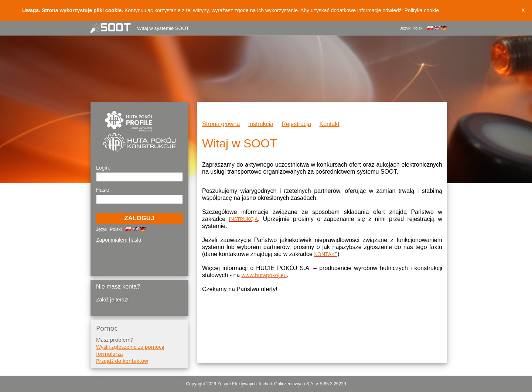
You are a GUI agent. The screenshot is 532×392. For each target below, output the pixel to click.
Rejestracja (296, 124)
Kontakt (330, 124)
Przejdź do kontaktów (122, 361)
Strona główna (221, 124)
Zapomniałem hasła (119, 240)
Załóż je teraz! (112, 300)
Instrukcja (261, 124)
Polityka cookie (422, 10)
